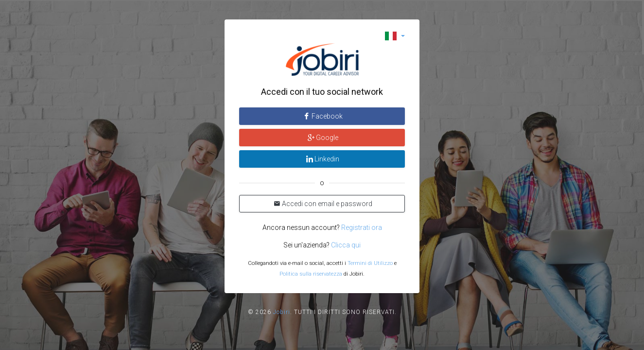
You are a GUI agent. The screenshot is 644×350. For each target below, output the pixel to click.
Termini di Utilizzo (370, 263)
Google (322, 138)
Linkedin (322, 159)
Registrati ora (362, 227)
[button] (395, 36)
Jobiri (282, 312)
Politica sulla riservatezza (311, 274)
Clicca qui (346, 245)
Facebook (322, 116)
